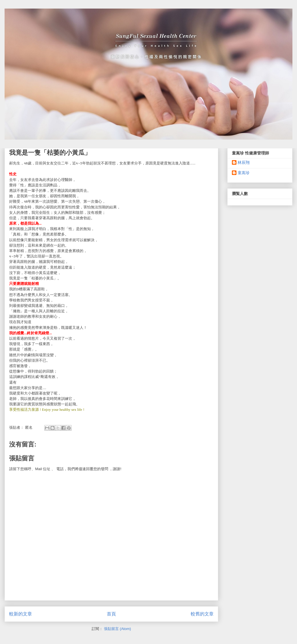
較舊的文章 (202, 614)
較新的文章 (21, 614)
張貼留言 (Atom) (118, 629)
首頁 (111, 614)
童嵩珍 (244, 173)
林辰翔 (244, 162)
